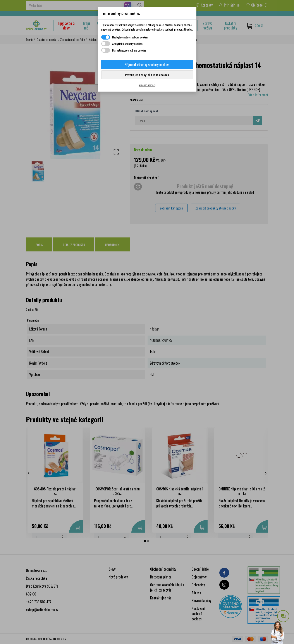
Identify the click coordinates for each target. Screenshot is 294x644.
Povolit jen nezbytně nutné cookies (147, 75)
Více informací (147, 85)
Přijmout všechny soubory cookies (147, 65)
